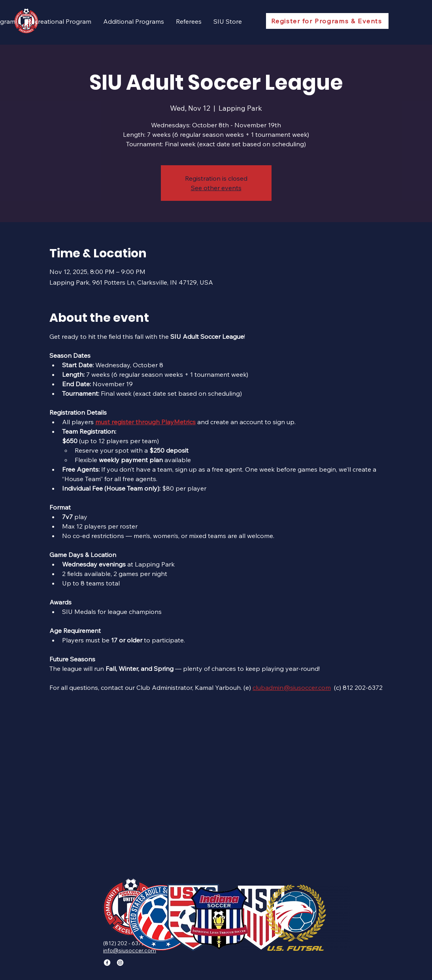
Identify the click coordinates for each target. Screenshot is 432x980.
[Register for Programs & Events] (327, 21)
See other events (216, 188)
